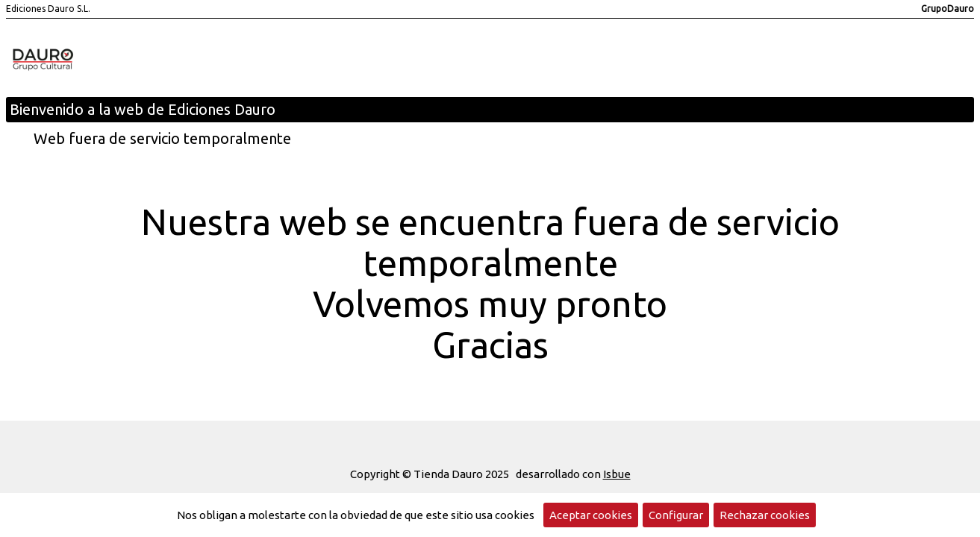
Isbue (617, 474)
